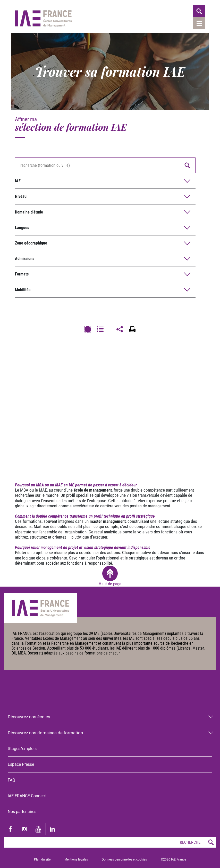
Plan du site (42, 859)
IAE (18, 181)
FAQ (11, 780)
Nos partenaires (22, 812)
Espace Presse (21, 764)
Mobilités (23, 290)
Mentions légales (76, 859)
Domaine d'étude (29, 212)
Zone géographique (31, 243)
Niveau (21, 196)
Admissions (25, 259)
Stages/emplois (22, 749)
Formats (22, 274)
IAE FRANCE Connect (27, 796)
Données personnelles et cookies (124, 859)
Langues (22, 228)
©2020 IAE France (173, 859)
